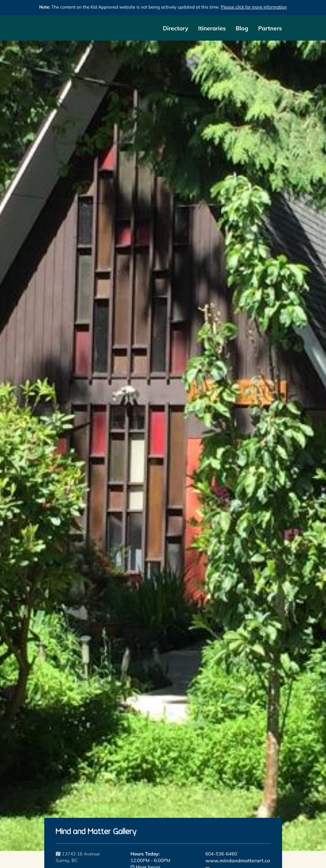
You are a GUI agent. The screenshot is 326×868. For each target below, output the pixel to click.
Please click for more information (254, 7)
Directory (176, 28)
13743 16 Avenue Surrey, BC (78, 857)
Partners (270, 28)
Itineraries (212, 28)
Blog (242, 28)
